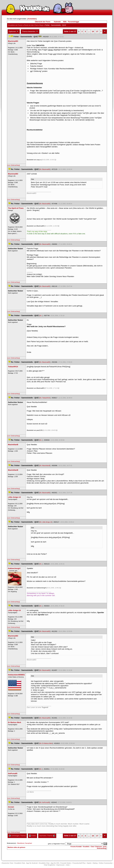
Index (32, 836)
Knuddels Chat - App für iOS (49, 863)
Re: (41, 316)
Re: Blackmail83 (45, 169)
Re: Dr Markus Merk (46, 743)
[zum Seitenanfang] (14, 165)
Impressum (61, 865)
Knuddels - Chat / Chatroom (92, 847)
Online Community (106, 863)
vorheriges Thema (17, 836)
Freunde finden (66, 863)
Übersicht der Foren (43, 22)
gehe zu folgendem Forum (56, 844)
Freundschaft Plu (79, 863)
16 (93, 31)
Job (68, 865)
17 (97, 31)
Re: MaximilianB (45, 466)
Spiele (89, 863)
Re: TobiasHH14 (45, 398)
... (89, 31)
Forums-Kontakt (76, 847)
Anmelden (32, 19)
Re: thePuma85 (45, 802)
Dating (95, 863)
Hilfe (65, 22)
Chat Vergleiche (50, 865)
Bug (41, 25)
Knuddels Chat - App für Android (26, 863)
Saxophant (28, 843)
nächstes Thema (47, 836)
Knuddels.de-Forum (15, 25)
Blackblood (21, 843)
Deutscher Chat (7, 863)
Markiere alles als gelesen (17, 847)
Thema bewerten (30, 32)
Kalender (57, 22)
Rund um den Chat (31, 25)
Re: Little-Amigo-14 (46, 522)
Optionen (14, 32)
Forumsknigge (74, 22)
